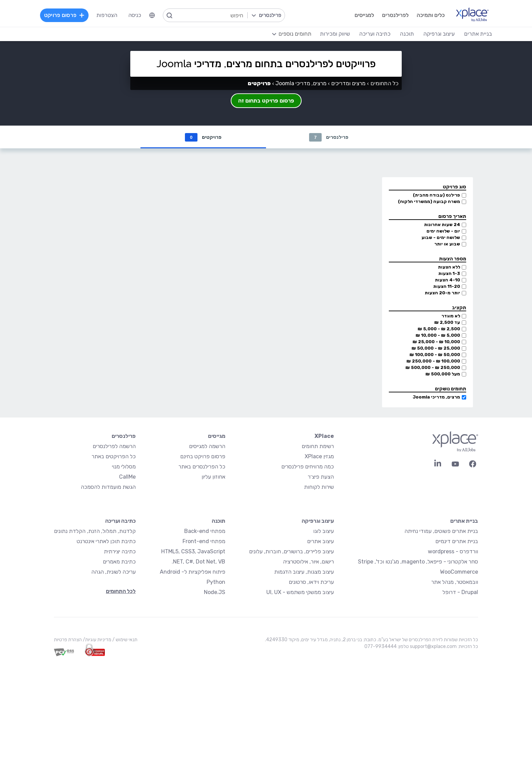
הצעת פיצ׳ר (321, 477)
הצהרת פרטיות (68, 640)
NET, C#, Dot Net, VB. (198, 562)
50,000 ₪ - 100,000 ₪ (435, 355)
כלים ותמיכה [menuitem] (431, 15)
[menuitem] (152, 15)
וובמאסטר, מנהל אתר (455, 582)
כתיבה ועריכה (120, 521)
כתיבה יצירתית (120, 552)
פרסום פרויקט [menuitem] (64, 15)
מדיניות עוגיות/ (97, 640)
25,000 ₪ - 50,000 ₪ (436, 348)
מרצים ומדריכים (348, 83)
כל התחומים (384, 83)
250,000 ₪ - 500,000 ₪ (433, 368)
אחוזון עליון (213, 477)
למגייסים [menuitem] (364, 15)
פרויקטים (203, 137)
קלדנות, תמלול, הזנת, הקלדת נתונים (95, 531)
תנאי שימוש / (124, 640)
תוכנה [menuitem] (407, 34)
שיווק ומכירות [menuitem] (335, 34)
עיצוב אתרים (320, 542)
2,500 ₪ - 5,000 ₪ (439, 329)
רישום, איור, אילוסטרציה (308, 562)
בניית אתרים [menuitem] (478, 34)
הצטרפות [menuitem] (107, 15)
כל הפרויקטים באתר (114, 457)
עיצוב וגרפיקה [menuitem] (439, 34)
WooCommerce (459, 572)
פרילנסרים (329, 137)
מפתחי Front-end (204, 542)
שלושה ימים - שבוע (441, 238)
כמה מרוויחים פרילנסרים (308, 467)
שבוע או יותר (447, 244)
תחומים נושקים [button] (451, 389)
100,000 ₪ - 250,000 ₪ (433, 361)
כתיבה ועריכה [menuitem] (375, 34)
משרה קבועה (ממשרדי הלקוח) (429, 202)
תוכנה (218, 521)
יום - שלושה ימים (443, 231)
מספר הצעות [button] (453, 259)
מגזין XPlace (319, 457)
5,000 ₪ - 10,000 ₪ (438, 336)
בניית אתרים (464, 521)
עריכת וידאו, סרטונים (311, 582)
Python (216, 582)
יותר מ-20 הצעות (442, 293)
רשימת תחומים (318, 447)
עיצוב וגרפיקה (318, 521)
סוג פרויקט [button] (454, 187)
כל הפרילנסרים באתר (202, 467)
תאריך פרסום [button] (452, 217)
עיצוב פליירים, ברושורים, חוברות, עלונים (291, 552)
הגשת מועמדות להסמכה (108, 487)
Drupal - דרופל (460, 593)
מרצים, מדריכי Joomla (436, 397)
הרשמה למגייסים (207, 447)
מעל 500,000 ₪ (443, 374)
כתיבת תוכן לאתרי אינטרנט (106, 542)
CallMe (127, 477)
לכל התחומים (121, 591)
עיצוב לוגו (324, 531)
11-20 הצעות (447, 287)
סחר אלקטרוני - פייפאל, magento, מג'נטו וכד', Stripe (418, 562)
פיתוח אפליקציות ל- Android (193, 572)
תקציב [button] (459, 308)
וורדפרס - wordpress (453, 552)
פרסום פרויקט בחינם (203, 457)
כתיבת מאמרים (119, 562)
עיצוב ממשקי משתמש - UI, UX (300, 593)
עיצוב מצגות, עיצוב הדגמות (304, 572)
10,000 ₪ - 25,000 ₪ (436, 342)
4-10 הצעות (448, 280)
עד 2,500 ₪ (447, 323)
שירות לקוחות (319, 487)
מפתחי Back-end (205, 531)
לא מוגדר (451, 316)
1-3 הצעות (449, 274)
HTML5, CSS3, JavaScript (193, 552)
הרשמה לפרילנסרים (114, 447)
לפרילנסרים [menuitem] (395, 15)
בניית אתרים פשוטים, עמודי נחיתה (441, 531)
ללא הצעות (449, 267)
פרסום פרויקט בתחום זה (266, 101)
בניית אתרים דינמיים (457, 542)
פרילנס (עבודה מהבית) (436, 195)
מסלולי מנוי (124, 467)
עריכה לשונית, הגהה (113, 572)
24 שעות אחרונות (442, 225)
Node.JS (215, 593)
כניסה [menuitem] (135, 15)
